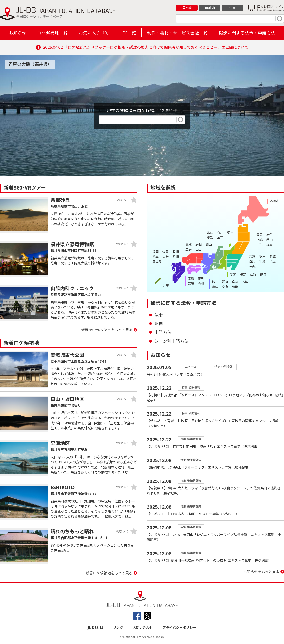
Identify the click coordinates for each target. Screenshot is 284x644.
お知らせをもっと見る (261, 572)
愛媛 (191, 283)
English (210, 7)
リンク (118, 627)
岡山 (209, 244)
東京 (252, 256)
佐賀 (166, 252)
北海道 (274, 201)
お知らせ (18, 33)
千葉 (262, 261)
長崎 (176, 252)
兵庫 (215, 287)
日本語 (187, 7)
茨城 (272, 256)
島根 (199, 244)
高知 (201, 283)
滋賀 (225, 282)
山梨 (253, 274)
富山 (210, 232)
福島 (270, 245)
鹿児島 (157, 262)
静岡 (263, 274)
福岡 (155, 252)
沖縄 (166, 285)
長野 (243, 274)
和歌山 (237, 287)
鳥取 (188, 244)
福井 (215, 282)
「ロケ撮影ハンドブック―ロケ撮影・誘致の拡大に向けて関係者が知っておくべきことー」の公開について (156, 47)
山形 (259, 245)
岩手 (270, 235)
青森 (259, 235)
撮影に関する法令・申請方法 (247, 33)
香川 (201, 278)
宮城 (259, 240)
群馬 (252, 261)
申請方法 (163, 332)
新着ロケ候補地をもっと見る (109, 573)
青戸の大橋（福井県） (30, 64)
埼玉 (272, 261)
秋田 (270, 240)
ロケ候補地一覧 (52, 33)
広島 (188, 249)
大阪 (245, 282)
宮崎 (176, 257)
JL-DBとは (96, 627)
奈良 (225, 287)
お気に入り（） (95, 33)
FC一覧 (129, 33)
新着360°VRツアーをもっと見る (107, 330)
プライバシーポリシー (179, 627)
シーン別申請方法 (171, 341)
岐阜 (230, 232)
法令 (159, 315)
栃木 (262, 256)
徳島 (191, 278)
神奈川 (254, 267)
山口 (199, 249)
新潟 (233, 274)
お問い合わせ (143, 627)
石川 (220, 232)
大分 (166, 257)
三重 (220, 237)
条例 (159, 323)
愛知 (210, 237)
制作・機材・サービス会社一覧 (177, 33)
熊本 (155, 257)
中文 (232, 7)
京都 (235, 282)
